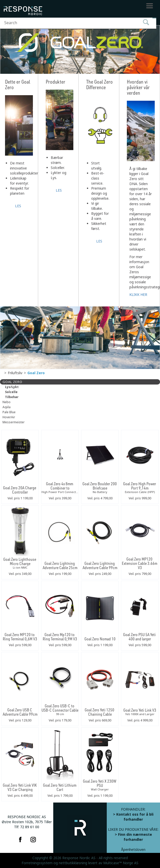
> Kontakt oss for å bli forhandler (133, 817)
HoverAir (9, 417)
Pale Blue (9, 412)
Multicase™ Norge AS (121, 863)
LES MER (19, 205)
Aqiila (7, 407)
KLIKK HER (138, 295)
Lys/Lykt (12, 387)
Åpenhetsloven (133, 850)
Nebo (7, 402)
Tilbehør (12, 397)
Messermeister (14, 422)
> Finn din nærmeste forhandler (133, 837)
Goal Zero (36, 373)
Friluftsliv (15, 373)
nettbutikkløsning (73, 863)
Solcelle (11, 392)
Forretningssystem (37, 863)
